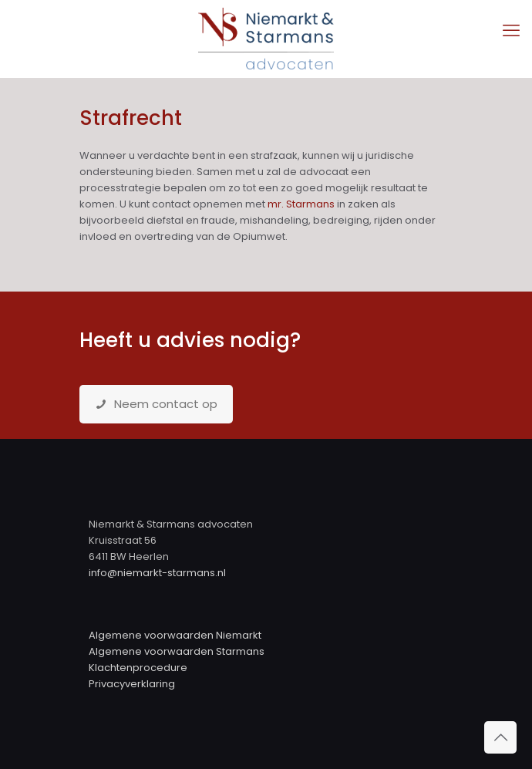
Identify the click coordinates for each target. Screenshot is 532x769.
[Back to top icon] (500, 737)
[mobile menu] (511, 31)
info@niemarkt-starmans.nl (157, 573)
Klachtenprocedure (138, 668)
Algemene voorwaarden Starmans (177, 651)
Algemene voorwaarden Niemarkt (175, 635)
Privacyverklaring (132, 684)
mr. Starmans (301, 204)
